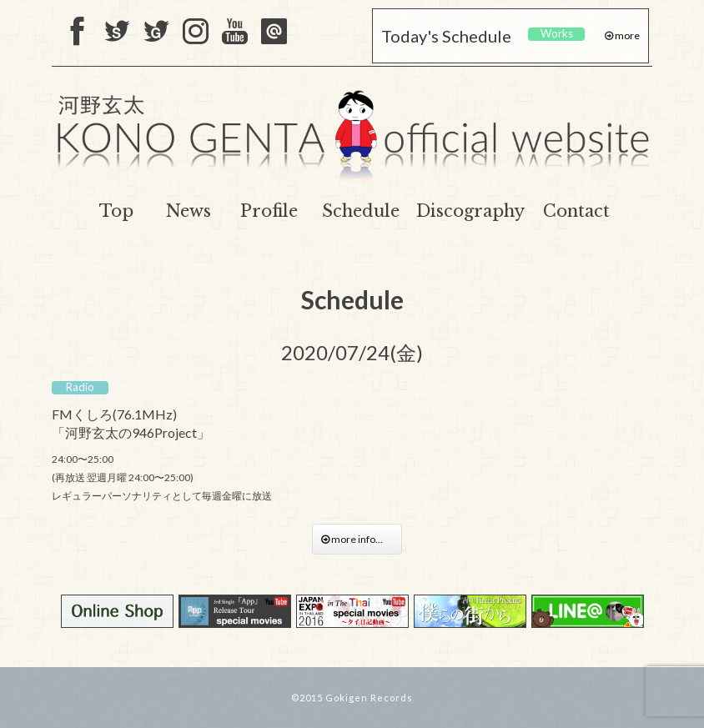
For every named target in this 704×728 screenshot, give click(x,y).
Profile (269, 211)
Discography (470, 211)
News (189, 211)
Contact (576, 211)
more (626, 35)
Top (116, 211)
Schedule (361, 211)
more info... (357, 539)
